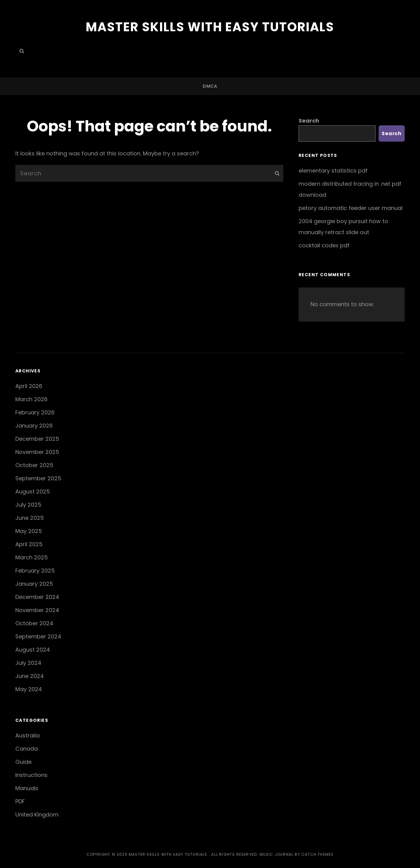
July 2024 (28, 663)
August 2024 (33, 650)
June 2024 (30, 676)
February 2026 (35, 412)
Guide (23, 762)
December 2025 (37, 439)
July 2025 (28, 505)
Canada (27, 749)
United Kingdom (37, 815)
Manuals (27, 788)
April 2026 (29, 386)
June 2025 (30, 518)
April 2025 (29, 544)
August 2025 (33, 491)
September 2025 (38, 478)
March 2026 (31, 399)
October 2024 (34, 623)
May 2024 (29, 689)
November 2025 (37, 452)
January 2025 (34, 584)
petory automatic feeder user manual (351, 208)
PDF (20, 801)
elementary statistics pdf (333, 171)
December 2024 (37, 597)
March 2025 (32, 557)
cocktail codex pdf (324, 245)
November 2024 (37, 610)
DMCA (210, 86)
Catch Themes (317, 854)
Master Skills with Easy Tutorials (210, 27)
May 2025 (29, 531)
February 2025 (35, 571)
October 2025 (34, 465)
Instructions (31, 775)
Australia (27, 735)
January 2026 (34, 426)
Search (309, 121)
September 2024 (38, 636)
